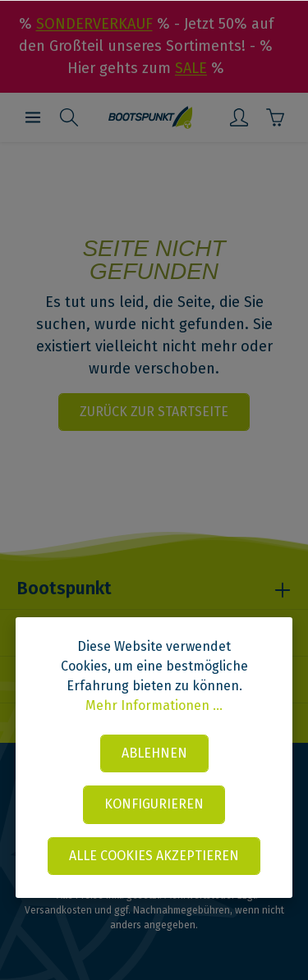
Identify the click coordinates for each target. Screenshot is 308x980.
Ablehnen (154, 753)
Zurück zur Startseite (154, 412)
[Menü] (33, 117)
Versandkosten (58, 910)
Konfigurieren (154, 804)
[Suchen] (69, 117)
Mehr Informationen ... (154, 705)
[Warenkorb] (275, 117)
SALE (191, 68)
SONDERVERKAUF (94, 24)
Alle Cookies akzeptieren (154, 856)
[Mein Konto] (239, 117)
